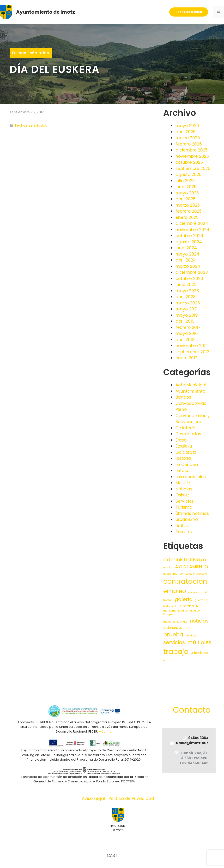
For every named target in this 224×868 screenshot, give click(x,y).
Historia (183, 458)
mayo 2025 (187, 193)
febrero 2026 (189, 144)
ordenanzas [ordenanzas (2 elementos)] (173, 628)
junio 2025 (186, 187)
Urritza (182, 526)
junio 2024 (186, 248)
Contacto (192, 710)
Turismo (184, 507)
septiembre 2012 (192, 352)
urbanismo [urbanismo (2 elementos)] (199, 653)
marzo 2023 (188, 303)
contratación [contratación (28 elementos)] (185, 581)
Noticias (184, 489)
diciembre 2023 (192, 272)
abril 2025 (185, 199)
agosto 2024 (189, 242)
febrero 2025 (189, 211)
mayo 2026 (187, 126)
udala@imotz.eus (192, 743)
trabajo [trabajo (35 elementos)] (176, 651)
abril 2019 (185, 321)
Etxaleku (184, 446)
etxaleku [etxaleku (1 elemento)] (194, 592)
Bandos (183, 397)
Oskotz (182, 495)
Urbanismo (187, 519)
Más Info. (106, 731)
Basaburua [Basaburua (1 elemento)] (170, 574)
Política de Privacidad (131, 798)
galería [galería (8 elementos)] (184, 599)
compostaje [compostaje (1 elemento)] (187, 574)
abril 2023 (186, 297)
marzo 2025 (188, 205)
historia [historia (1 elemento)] (168, 606)
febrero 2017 (188, 327)
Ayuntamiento (190, 391)
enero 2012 (186, 358)
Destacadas (188, 434)
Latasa (183, 471)
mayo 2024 (187, 254)
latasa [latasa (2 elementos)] (189, 606)
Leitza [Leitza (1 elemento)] (200, 606)
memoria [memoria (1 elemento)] (169, 622)
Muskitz (183, 483)
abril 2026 (186, 132)
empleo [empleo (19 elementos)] (175, 591)
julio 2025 (185, 181)
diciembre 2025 (192, 150)
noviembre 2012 (192, 346)
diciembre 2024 (192, 223)
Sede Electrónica (189, 12)
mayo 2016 (187, 333)
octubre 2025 (189, 162)
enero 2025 (187, 217)
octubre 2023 (189, 279)
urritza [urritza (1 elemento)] (167, 660)
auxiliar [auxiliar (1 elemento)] (168, 568)
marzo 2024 (188, 266)
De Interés (186, 428)
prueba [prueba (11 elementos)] (173, 635)
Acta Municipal (191, 385)
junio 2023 (186, 285)
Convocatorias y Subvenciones (193, 419)
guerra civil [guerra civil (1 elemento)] (202, 600)
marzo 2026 (188, 138)
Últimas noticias (192, 513)
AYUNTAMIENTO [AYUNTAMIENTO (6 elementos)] (192, 567)
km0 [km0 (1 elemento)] (178, 606)
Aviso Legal (93, 798)
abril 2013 (185, 340)
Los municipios (191, 477)
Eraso (181, 440)
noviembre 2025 (192, 156)
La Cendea (187, 465)
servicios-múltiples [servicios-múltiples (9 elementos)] (187, 642)
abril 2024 (186, 260)
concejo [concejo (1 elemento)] (202, 574)
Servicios (185, 501)
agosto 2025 (188, 175)
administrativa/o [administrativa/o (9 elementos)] (185, 560)
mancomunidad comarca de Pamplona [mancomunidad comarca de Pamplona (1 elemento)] (182, 613)
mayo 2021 (187, 309)
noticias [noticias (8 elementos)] (199, 621)
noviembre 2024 (192, 230)
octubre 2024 (189, 236)
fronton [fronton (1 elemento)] (168, 600)
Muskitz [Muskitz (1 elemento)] (182, 622)
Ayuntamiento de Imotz (45, 12)
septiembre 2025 (193, 169)
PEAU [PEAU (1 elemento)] (188, 628)
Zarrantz (184, 532)
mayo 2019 (187, 315)
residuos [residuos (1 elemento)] (191, 636)
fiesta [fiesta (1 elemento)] (205, 592)
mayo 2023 (187, 291)
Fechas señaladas (31, 53)
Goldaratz (186, 452)
